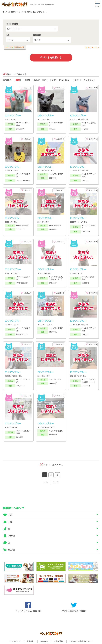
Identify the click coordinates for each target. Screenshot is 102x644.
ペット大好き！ (12, 12)
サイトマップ (15, 632)
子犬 (10, 505)
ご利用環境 (58, 632)
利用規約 (44, 632)
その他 (11, 540)
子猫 (10, 512)
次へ (55, 473)
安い (61, 79)
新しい (37, 79)
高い (67, 79)
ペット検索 (26, 12)
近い (85, 79)
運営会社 (30, 632)
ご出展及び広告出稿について (81, 632)
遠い (91, 79)
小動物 (11, 526)
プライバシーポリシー (51, 635)
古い (44, 79)
